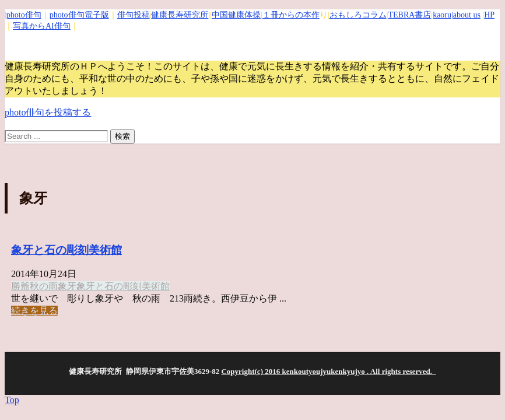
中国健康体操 (236, 15)
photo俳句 (24, 15)
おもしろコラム (358, 15)
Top (12, 400)
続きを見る (34, 311)
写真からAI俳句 (42, 26)
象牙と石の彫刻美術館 (66, 250)
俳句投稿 (134, 15)
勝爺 (20, 286)
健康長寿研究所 (180, 15)
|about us (466, 15)
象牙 (67, 286)
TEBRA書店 (409, 15)
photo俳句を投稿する (48, 112)
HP (489, 15)
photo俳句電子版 (79, 15)
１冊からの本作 (291, 15)
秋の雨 (44, 286)
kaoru (442, 15)
